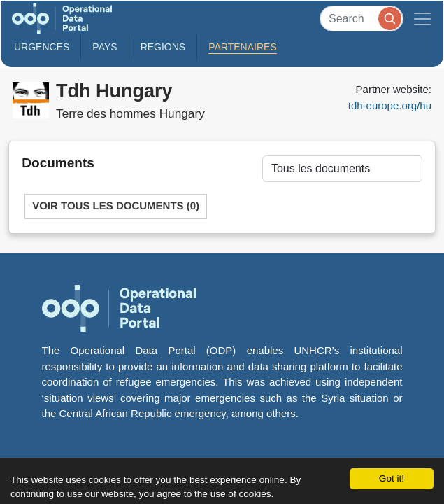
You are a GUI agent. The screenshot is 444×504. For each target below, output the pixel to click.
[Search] (361, 19)
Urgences (42, 47)
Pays (105, 47)
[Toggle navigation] (422, 19)
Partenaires (243, 47)
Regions (163, 47)
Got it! (392, 478)
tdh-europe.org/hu (390, 105)
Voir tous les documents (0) (116, 206)
